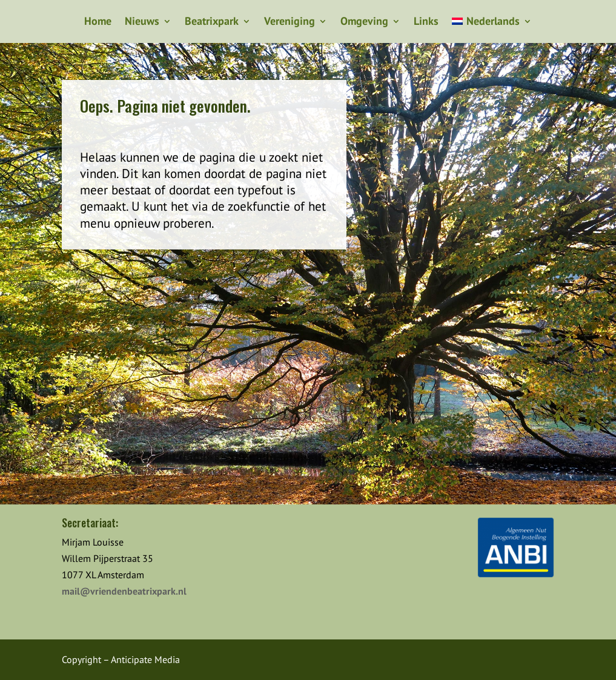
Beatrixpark (212, 22)
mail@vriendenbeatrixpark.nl (124, 591)
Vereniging (290, 22)
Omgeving (364, 22)
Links (426, 22)
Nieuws (142, 22)
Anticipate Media (145, 659)
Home (98, 22)
